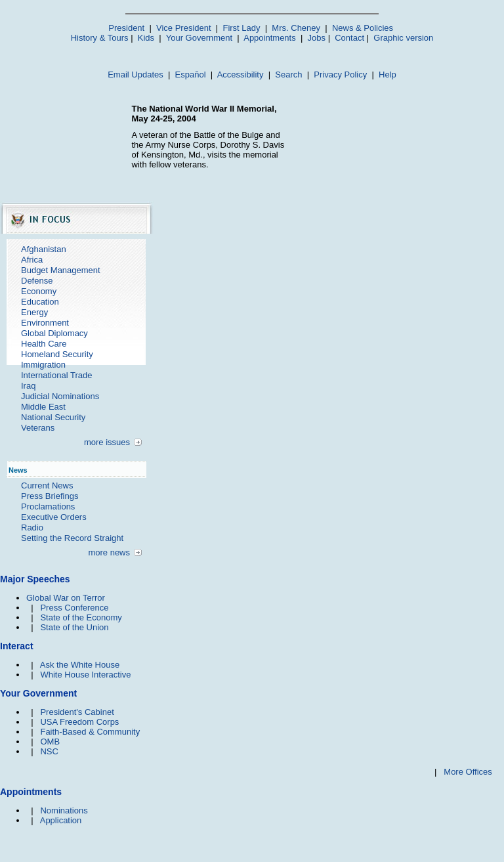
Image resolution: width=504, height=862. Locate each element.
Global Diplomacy (54, 333)
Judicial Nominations (60, 396)
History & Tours (100, 38)
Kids (146, 38)
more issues (107, 442)
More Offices (468, 772)
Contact (349, 38)
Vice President (184, 28)
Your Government (199, 38)
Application (61, 820)
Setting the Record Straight (72, 538)
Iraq (28, 386)
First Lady (241, 28)
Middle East (43, 407)
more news (109, 552)
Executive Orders (54, 517)
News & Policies (363, 28)
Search (288, 75)
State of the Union (74, 627)
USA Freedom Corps (79, 722)
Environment (45, 323)
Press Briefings (50, 496)
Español (191, 75)
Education (40, 302)
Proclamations (48, 506)
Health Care (44, 344)
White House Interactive (85, 675)
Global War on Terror (66, 598)
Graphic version (403, 38)
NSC (49, 751)
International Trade (56, 375)
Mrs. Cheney (296, 28)
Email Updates (136, 75)
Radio (32, 528)
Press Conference (74, 608)
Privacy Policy (340, 75)
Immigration (43, 365)
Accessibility (241, 75)
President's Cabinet (77, 712)
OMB (50, 742)
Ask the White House (80, 665)
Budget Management (61, 270)
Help (388, 75)
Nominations (64, 810)
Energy (34, 312)
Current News (47, 485)
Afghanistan (44, 249)
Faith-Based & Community (90, 732)
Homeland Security (57, 354)
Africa (32, 260)
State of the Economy (81, 617)
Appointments (270, 38)
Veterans (38, 428)
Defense (37, 281)
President (126, 28)
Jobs (317, 38)
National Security (53, 417)
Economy (39, 291)
